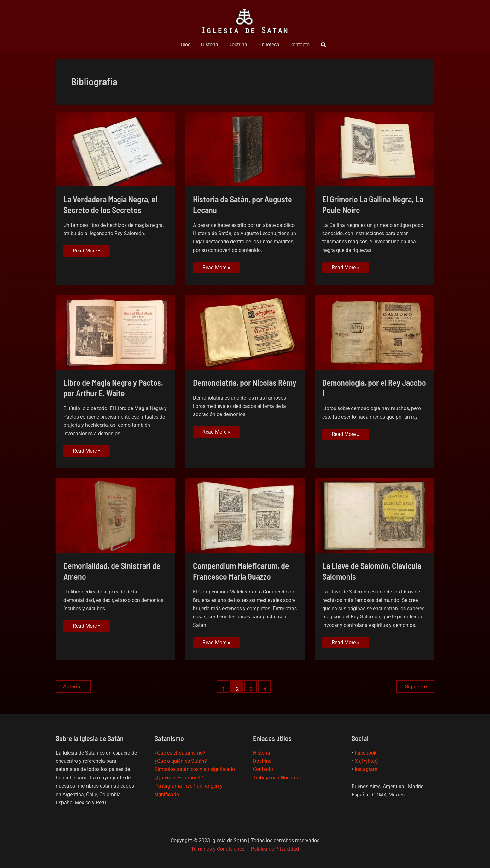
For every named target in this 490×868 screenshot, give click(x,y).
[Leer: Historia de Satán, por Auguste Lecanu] (245, 149)
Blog (186, 45)
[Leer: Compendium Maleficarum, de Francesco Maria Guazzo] (245, 515)
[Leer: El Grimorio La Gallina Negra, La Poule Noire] (374, 149)
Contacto (300, 45)
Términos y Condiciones (218, 849)
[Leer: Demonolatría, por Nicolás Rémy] (245, 332)
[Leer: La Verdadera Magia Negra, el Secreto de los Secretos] (116, 149)
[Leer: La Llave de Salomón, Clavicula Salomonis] (374, 515)
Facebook (366, 753)
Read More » (87, 252)
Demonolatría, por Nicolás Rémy (245, 382)
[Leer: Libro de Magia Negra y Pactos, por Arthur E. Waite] (116, 332)
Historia (210, 45)
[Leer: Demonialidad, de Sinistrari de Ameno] (116, 515)
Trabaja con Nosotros (277, 778)
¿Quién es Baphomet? (179, 778)
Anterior (69, 686)
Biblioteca (268, 45)
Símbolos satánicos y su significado (195, 769)
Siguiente (419, 686)
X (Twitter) (366, 761)
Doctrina (238, 45)
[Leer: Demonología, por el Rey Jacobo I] (374, 332)
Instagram (366, 769)
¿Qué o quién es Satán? (181, 761)
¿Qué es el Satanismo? (180, 753)
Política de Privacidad (275, 849)
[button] (324, 45)
